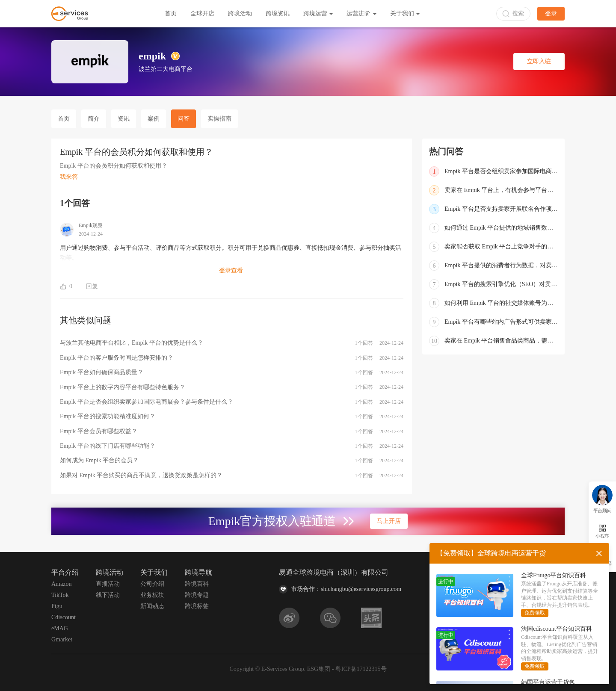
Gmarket (62, 639)
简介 (94, 119)
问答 (184, 119)
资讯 (124, 119)
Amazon (61, 584)
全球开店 (202, 13)
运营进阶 (361, 13)
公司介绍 (152, 584)
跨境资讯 (278, 13)
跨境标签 (197, 606)
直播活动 (108, 584)
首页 (171, 13)
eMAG (60, 628)
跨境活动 (240, 13)
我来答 (69, 177)
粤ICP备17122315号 (361, 669)
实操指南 (219, 119)
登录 (551, 13)
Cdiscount (64, 617)
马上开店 (389, 521)
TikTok (60, 595)
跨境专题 (197, 595)
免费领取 (535, 613)
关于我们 (405, 13)
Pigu (57, 606)
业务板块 (152, 595)
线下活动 (108, 595)
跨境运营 (318, 13)
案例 (154, 119)
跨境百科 (197, 584)
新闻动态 (152, 606)
